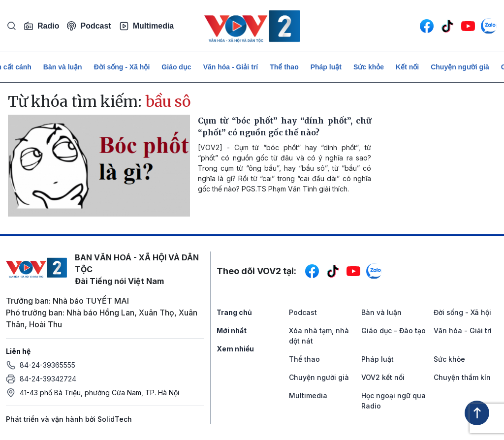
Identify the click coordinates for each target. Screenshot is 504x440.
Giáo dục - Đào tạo (394, 330)
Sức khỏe (369, 67)
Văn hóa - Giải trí (231, 67)
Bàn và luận (63, 67)
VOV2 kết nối (383, 377)
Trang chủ (234, 312)
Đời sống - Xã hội (122, 67)
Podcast (89, 26)
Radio (41, 26)
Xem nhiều (235, 349)
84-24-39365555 (47, 365)
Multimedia (147, 26)
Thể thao (284, 67)
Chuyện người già (460, 67)
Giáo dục (176, 67)
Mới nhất (232, 330)
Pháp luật (326, 67)
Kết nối (407, 67)
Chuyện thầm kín (462, 377)
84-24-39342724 (48, 379)
